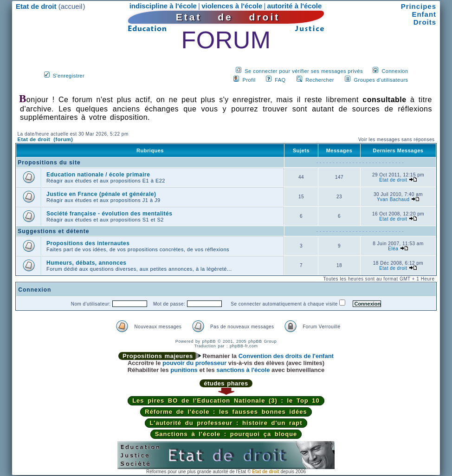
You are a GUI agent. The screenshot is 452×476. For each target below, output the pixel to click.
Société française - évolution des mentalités (109, 214)
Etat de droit (393, 180)
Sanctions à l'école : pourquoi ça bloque (226, 434)
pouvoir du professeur (194, 363)
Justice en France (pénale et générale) (101, 194)
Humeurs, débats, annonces (87, 263)
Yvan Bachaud (393, 199)
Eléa (393, 249)
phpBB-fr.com (244, 346)
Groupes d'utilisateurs (381, 80)
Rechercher (320, 80)
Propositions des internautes (88, 243)
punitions (184, 370)
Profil (249, 80)
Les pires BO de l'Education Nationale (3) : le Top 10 (226, 401)
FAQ (280, 80)
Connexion (395, 71)
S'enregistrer (69, 76)
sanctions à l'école (243, 370)
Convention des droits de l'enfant (286, 356)
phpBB (209, 341)
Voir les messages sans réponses (396, 140)
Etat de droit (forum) (45, 139)
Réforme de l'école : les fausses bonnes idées (226, 412)
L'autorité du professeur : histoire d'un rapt (226, 423)
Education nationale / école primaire (98, 175)
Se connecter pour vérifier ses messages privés (304, 71)
